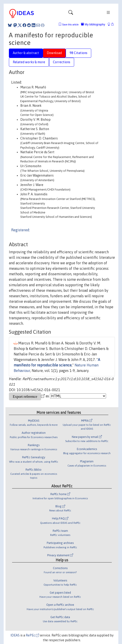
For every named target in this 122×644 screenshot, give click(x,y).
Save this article (70, 25)
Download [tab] (54, 53)
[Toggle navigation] (71, 14)
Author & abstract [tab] (26, 53)
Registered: (21, 230)
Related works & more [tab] (29, 62)
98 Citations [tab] (78, 53)
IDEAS (15, 635)
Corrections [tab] (62, 62)
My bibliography (93, 24)
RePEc (32, 635)
